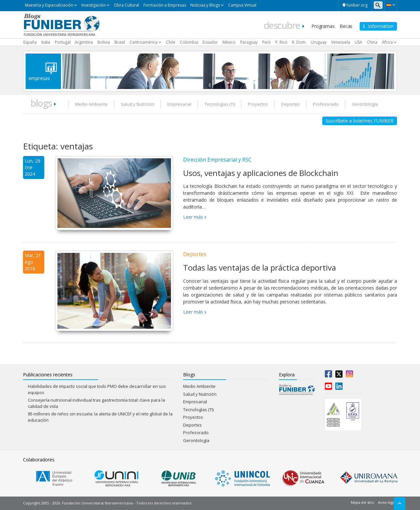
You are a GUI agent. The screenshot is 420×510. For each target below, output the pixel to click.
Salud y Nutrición (137, 104)
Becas (346, 26)
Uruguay (319, 42)
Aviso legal (387, 502)
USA (358, 42)
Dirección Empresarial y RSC (217, 160)
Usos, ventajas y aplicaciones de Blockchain (261, 173)
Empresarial (179, 104)
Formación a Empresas (165, 5)
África (387, 42)
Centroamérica (144, 42)
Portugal (63, 42)
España (30, 42)
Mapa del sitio (362, 502)
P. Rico (281, 42)
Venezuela (341, 42)
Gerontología (365, 104)
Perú (266, 42)
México (229, 42)
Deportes (291, 104)
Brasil (120, 42)
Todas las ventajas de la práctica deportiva (260, 267)
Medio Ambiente (91, 104)
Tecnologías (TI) (220, 104)
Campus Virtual (242, 5)
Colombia (189, 42)
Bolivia (104, 42)
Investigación (94, 5)
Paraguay (249, 42)
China (372, 42)
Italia (46, 42)
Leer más (193, 217)
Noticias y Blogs (205, 5)
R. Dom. (299, 42)
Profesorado (326, 104)
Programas (323, 26)
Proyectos (258, 104)
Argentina (84, 42)
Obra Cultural (126, 5)
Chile (171, 42)
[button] (391, 5)
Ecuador (210, 42)
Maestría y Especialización (49, 5)
